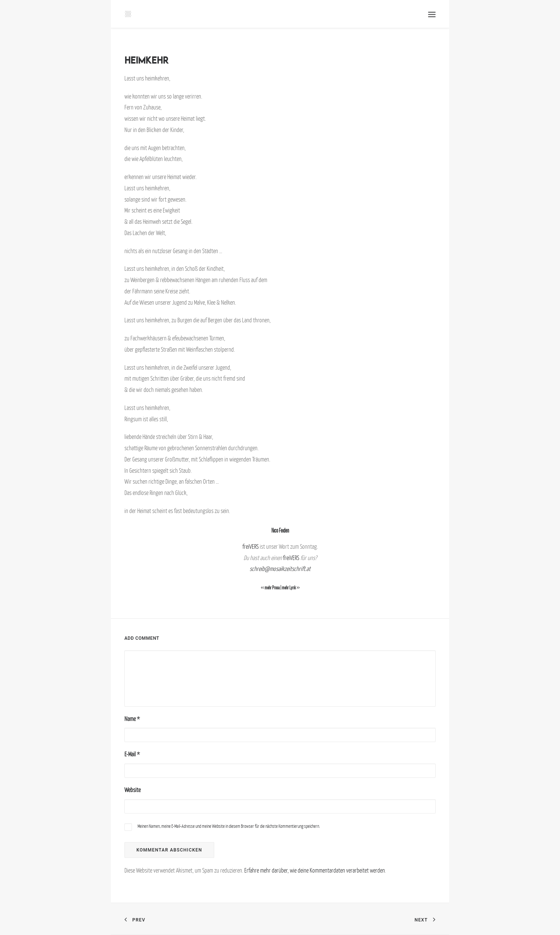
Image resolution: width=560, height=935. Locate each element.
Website (132, 790)
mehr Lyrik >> (291, 588)
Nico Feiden (280, 530)
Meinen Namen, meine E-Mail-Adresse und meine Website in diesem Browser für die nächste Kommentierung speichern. (229, 826)
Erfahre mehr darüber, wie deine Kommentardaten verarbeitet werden (315, 870)
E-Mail (132, 754)
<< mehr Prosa (270, 588)
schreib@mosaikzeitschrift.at (280, 569)
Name (132, 719)
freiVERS (250, 546)
